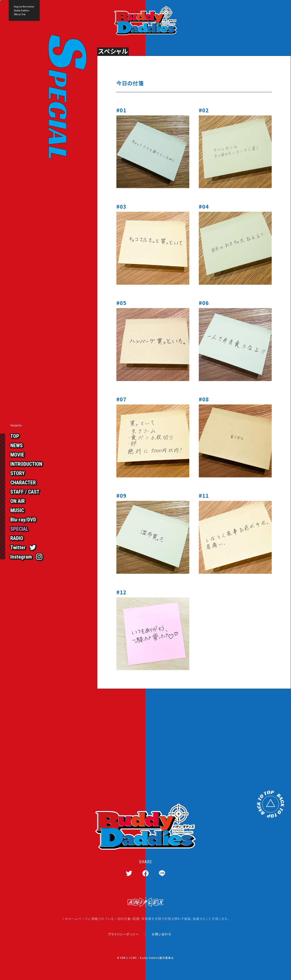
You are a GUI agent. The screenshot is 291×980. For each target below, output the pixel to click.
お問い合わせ (162, 934)
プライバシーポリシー (123, 934)
